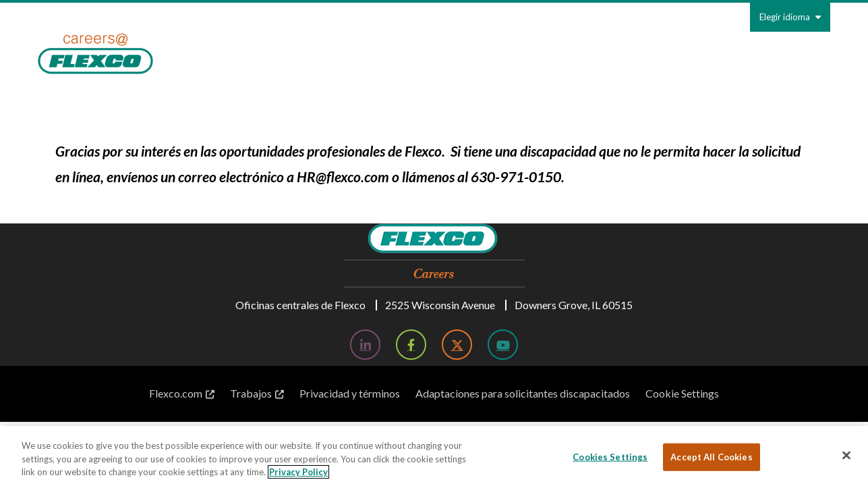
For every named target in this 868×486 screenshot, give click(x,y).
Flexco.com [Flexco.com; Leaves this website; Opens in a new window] (176, 393)
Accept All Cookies (711, 456)
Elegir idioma (790, 17)
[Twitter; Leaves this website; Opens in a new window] (457, 345)
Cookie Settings (682, 393)
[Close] (846, 455)
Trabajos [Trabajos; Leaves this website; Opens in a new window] (251, 393)
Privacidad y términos (350, 393)
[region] (434, 456)
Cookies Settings (610, 456)
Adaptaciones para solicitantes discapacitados (523, 393)
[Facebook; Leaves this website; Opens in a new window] (411, 345)
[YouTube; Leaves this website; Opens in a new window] (503, 345)
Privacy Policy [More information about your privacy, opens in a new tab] (298, 472)
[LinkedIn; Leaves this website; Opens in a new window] (365, 345)
